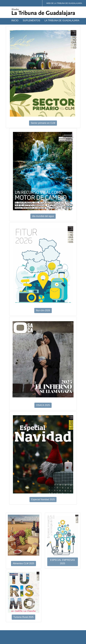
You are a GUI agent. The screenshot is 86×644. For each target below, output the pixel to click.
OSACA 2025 (43, 405)
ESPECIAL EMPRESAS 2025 (63, 562)
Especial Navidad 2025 (43, 499)
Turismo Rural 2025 (24, 617)
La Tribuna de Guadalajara (62, 20)
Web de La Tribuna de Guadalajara (64, 3)
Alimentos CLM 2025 (23, 563)
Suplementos (31, 20)
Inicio (15, 20)
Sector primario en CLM (43, 123)
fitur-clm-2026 (43, 310)
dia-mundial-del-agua (43, 216)
